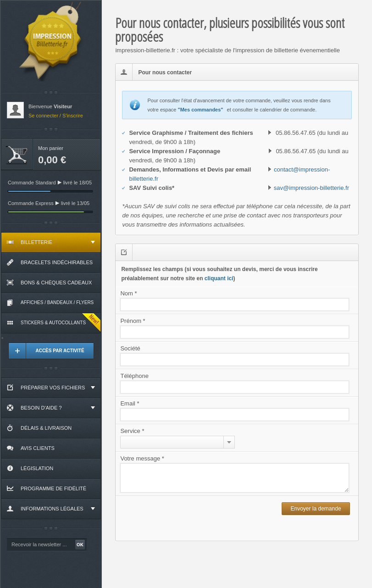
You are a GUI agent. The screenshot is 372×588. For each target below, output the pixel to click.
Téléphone (134, 376)
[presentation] (199, 518)
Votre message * (142, 458)
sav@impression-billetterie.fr (311, 188)
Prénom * (133, 321)
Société (130, 348)
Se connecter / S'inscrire (56, 116)
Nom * (128, 293)
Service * (132, 431)
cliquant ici (219, 278)
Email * (130, 403)
